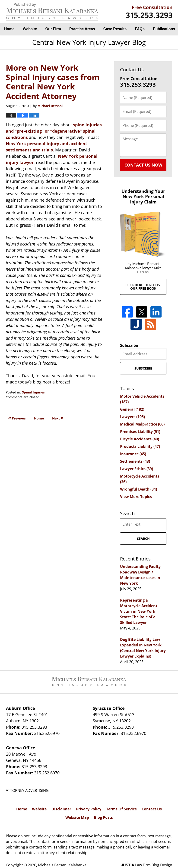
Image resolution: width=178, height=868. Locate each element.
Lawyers (132, 417)
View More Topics (136, 497)
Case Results (115, 29)
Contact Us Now (143, 165)
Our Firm (53, 29)
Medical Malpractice (142, 424)
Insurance (133, 454)
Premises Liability (140, 432)
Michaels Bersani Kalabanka (62, 865)
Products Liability (140, 446)
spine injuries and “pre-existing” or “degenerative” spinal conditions (54, 131)
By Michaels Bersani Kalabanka (149, 12)
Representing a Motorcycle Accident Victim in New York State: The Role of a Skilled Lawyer (139, 611)
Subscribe (129, 345)
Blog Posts (103, 817)
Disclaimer (61, 809)
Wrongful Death (138, 489)
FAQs (140, 29)
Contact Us (152, 809)
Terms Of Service (121, 809)
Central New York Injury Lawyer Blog (52, 12)
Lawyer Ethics (137, 469)
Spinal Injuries (33, 392)
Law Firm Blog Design (147, 865)
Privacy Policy (89, 809)
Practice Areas (82, 29)
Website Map (77, 817)
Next (58, 418)
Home (9, 29)
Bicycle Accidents (140, 439)
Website (30, 29)
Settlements (135, 461)
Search (143, 539)
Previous (17, 418)
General (132, 409)
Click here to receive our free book (143, 287)
